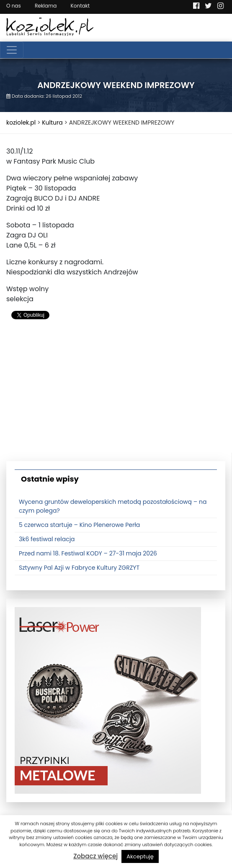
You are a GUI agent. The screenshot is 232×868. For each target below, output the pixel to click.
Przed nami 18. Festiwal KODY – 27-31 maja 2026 (88, 553)
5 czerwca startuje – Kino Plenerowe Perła (79, 525)
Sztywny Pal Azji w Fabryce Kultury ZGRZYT (79, 568)
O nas (14, 6)
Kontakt (80, 6)
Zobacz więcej (95, 856)
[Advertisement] (116, 394)
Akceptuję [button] (140, 856)
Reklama (46, 6)
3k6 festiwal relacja (47, 539)
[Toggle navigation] (12, 50)
